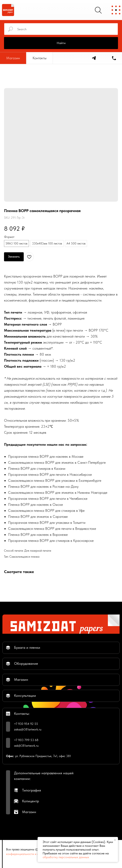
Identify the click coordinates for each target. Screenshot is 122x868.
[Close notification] (115, 840)
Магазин (29, 812)
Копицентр (31, 801)
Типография (32, 790)
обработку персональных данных (66, 857)
